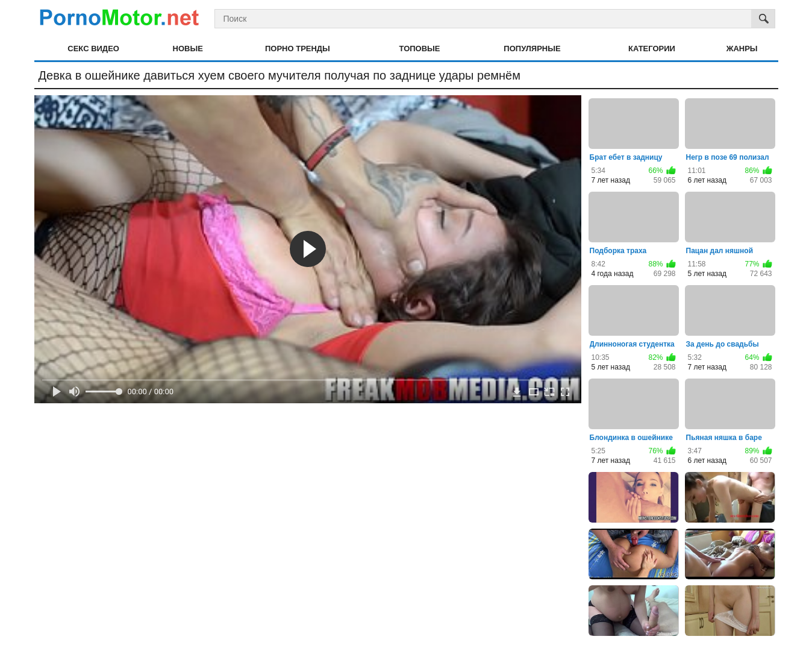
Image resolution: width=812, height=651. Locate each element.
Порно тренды (298, 49)
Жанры (742, 49)
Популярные (532, 49)
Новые (188, 49)
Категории (652, 49)
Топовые (420, 49)
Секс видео (93, 49)
